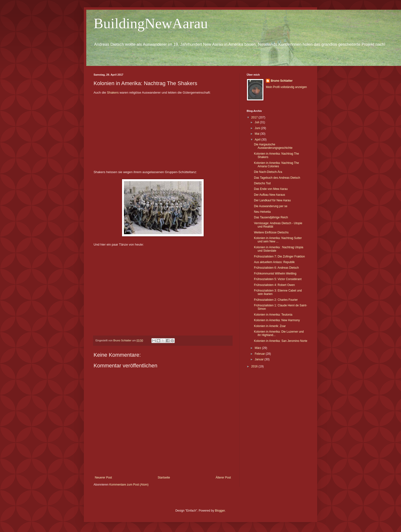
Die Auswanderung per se (271, 206)
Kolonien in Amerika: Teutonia (273, 315)
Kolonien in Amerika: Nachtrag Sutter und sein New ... (278, 240)
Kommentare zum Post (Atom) (129, 485)
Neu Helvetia (262, 212)
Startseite (164, 478)
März (258, 348)
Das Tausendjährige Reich (271, 217)
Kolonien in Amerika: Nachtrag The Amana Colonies (276, 165)
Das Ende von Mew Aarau (271, 189)
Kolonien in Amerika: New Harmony (277, 320)
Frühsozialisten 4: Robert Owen (274, 285)
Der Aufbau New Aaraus (270, 195)
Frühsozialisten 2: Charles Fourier (276, 300)
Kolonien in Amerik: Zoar (270, 326)
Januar (260, 359)
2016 (255, 366)
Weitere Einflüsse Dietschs (271, 232)
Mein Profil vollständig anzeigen (286, 87)
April (258, 140)
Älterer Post (223, 478)
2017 (255, 117)
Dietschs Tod (262, 183)
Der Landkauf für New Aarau (272, 200)
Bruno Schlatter (282, 81)
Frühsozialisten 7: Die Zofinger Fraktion (279, 257)
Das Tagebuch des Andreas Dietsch (277, 178)
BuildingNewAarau (151, 23)
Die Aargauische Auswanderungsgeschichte (273, 146)
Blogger (220, 511)
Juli (257, 122)
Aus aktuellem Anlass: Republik (274, 262)
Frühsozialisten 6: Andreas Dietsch (276, 268)
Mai (257, 134)
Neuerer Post (103, 478)
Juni (258, 128)
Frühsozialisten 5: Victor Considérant (278, 279)
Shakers (113, 93)
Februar (260, 354)
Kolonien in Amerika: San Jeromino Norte (281, 341)
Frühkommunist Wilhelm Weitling (275, 274)
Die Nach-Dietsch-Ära (268, 172)
